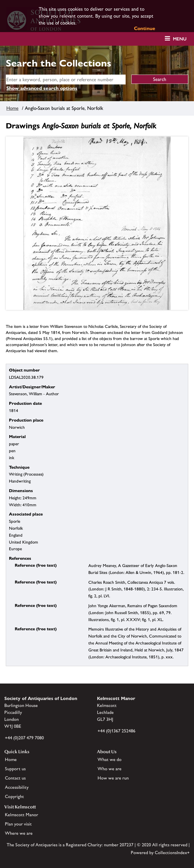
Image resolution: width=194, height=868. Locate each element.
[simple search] (66, 80)
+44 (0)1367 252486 (116, 731)
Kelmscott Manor (22, 815)
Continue (145, 28)
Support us (15, 769)
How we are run (113, 778)
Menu (180, 39)
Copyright (14, 796)
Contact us (15, 778)
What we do (110, 759)
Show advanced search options (42, 88)
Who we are (110, 769)
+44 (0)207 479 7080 (24, 738)
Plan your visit (18, 824)
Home (12, 108)
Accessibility (17, 787)
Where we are (19, 833)
